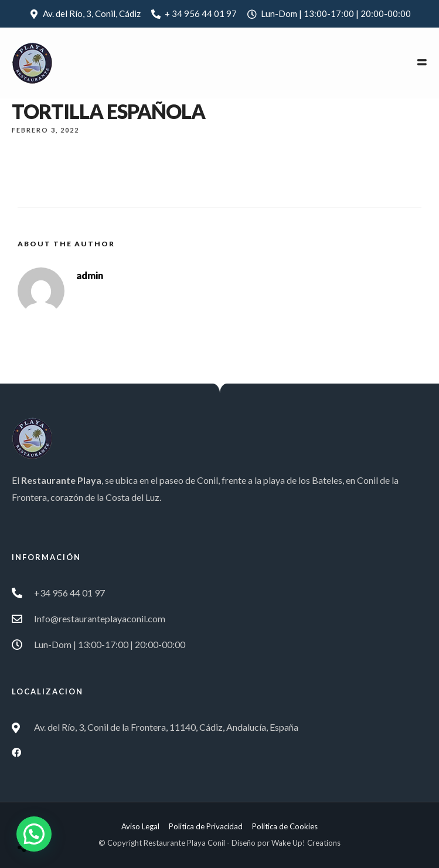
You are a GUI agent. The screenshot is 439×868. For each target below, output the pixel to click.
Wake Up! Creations (306, 843)
